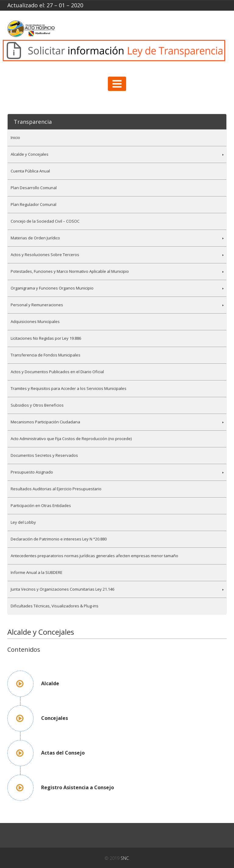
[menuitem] (117, 138)
